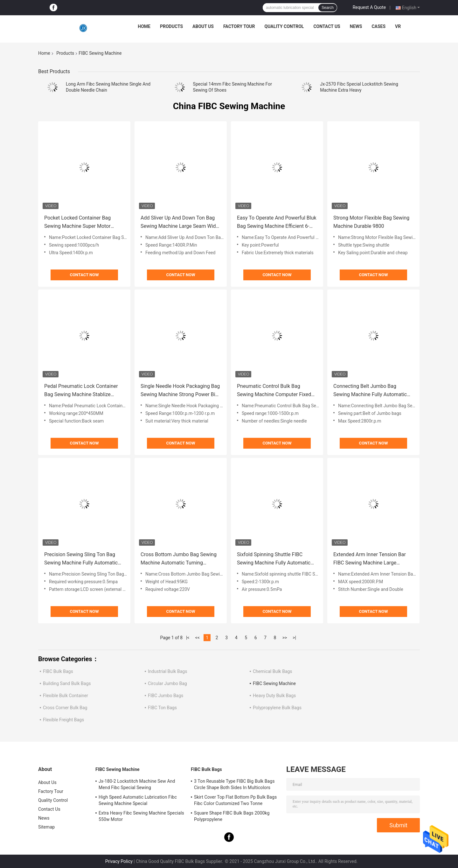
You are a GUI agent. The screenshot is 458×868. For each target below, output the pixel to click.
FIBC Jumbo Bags (166, 696)
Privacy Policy (119, 861)
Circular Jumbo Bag (167, 683)
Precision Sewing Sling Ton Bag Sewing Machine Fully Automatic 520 (81, 559)
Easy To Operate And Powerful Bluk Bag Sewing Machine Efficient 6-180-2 (277, 223)
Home (144, 26)
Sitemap (46, 827)
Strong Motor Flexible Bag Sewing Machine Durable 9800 (371, 222)
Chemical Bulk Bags (273, 671)
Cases (378, 26)
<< (198, 638)
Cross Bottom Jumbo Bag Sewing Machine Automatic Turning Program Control (179, 559)
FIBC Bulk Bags (58, 671)
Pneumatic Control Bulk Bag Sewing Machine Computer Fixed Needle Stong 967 (274, 391)
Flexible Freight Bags (63, 720)
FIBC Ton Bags (162, 708)
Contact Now (84, 275)
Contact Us (327, 26)
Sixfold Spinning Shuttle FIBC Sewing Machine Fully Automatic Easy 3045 (274, 559)
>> (285, 638)
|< (188, 638)
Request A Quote (369, 7)
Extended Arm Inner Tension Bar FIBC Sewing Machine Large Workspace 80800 (370, 559)
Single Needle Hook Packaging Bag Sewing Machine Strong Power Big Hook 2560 (180, 391)
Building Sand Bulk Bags (67, 683)
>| (294, 638)
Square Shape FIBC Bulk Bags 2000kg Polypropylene (232, 816)
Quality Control (284, 26)
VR (398, 26)
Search (328, 8)
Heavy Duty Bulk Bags (274, 696)
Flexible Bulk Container (66, 696)
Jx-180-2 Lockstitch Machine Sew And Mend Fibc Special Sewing (137, 784)
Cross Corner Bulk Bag (65, 708)
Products (171, 26)
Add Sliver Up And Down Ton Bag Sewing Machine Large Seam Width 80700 (180, 223)
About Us (203, 26)
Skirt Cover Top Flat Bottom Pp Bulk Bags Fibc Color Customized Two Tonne (235, 800)
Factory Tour (239, 26)
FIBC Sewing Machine (274, 683)
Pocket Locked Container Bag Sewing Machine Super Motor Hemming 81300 (77, 223)
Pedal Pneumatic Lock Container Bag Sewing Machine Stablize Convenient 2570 (81, 391)
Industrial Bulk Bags (167, 671)
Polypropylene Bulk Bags (277, 708)
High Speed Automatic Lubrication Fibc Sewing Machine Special (138, 800)
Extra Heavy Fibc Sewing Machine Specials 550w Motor (141, 816)
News (356, 26)
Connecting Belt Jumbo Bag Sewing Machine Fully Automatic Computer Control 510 (370, 391)
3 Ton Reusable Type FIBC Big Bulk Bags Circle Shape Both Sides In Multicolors (234, 784)
